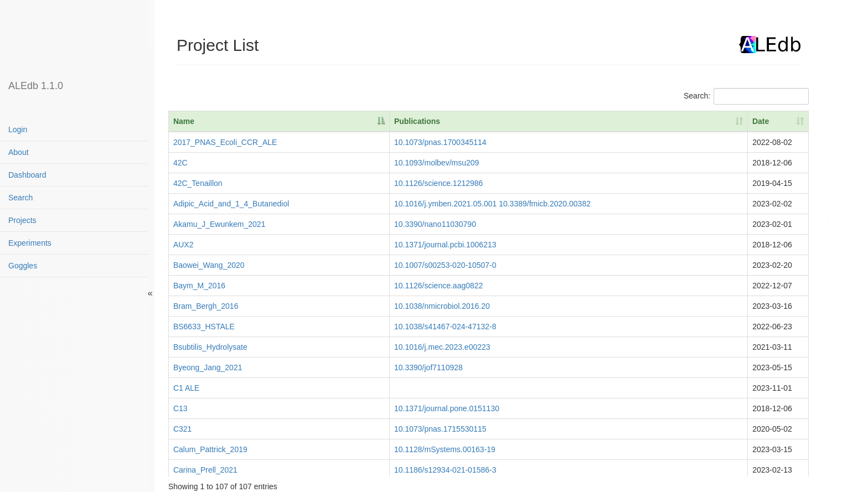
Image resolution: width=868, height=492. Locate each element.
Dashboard (27, 175)
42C (180, 163)
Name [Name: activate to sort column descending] (184, 121)
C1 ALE (186, 388)
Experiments (30, 243)
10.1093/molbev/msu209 (436, 163)
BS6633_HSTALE (204, 327)
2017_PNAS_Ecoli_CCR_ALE (225, 142)
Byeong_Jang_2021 (208, 367)
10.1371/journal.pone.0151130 (447, 408)
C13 (180, 408)
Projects (22, 220)
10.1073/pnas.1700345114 (440, 142)
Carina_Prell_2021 (205, 470)
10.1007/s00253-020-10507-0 (445, 265)
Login (18, 130)
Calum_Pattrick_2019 (210, 449)
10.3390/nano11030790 (435, 224)
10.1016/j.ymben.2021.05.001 (445, 204)
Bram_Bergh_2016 (206, 306)
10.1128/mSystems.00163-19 (445, 449)
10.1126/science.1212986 (438, 183)
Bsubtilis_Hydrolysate (210, 347)
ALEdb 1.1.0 (36, 86)
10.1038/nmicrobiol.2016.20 (442, 306)
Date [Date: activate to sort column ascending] (761, 121)
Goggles (23, 266)
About (19, 152)
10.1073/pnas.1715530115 (440, 429)
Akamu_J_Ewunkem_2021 (219, 224)
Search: (746, 96)
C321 (182, 429)
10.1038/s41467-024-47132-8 (445, 327)
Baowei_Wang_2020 (209, 265)
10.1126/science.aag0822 (438, 286)
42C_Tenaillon (198, 183)
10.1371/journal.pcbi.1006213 (445, 245)
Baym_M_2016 (199, 286)
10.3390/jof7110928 (428, 367)
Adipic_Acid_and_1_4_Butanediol (231, 204)
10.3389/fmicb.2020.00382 (545, 204)
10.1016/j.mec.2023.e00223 (442, 347)
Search (20, 198)
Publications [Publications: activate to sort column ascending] (417, 121)
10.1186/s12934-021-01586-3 (445, 470)
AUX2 (184, 245)
